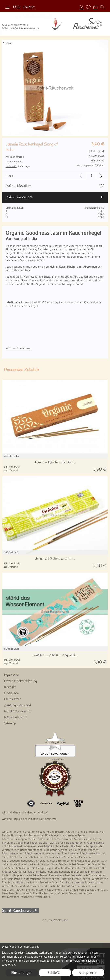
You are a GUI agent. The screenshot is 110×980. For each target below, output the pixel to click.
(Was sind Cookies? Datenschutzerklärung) (28, 953)
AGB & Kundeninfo (18, 711)
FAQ (17, 7)
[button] (7, 7)
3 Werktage (18, 166)
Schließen (55, 973)
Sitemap (10, 723)
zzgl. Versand (11, 470)
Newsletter (13, 699)
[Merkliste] (88, 7)
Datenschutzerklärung (20, 681)
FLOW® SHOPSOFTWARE (55, 920)
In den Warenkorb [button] (19, 197)
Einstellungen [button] (22, 973)
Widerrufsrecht (16, 717)
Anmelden (81, 7)
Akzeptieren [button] (88, 973)
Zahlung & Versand (17, 705)
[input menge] (91, 176)
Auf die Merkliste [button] (19, 186)
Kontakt (29, 7)
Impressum (12, 675)
